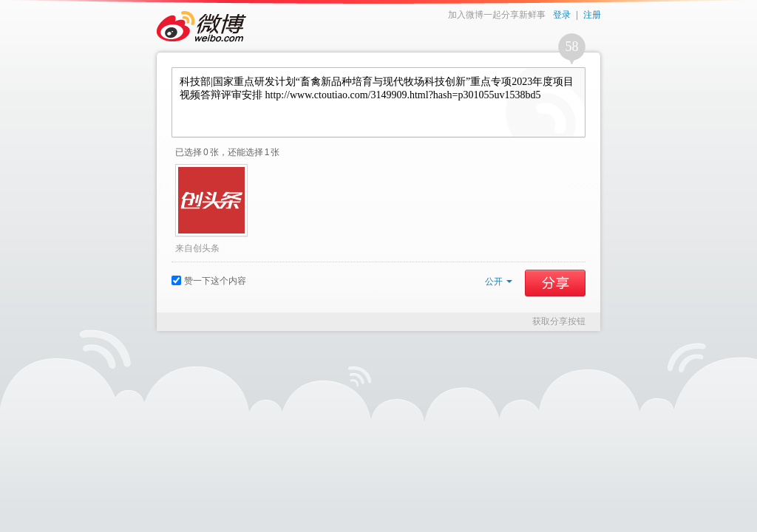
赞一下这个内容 (209, 281)
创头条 (206, 248)
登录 (562, 15)
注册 (592, 15)
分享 (555, 283)
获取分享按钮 (559, 321)
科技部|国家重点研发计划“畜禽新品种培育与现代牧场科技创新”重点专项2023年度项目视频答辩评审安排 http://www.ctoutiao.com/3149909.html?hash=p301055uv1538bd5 (378, 102)
